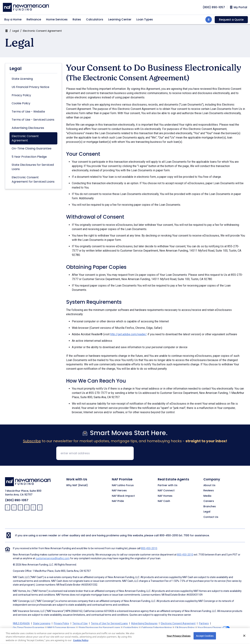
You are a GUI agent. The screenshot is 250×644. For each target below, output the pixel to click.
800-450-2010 (169, 535)
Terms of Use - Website (28, 112)
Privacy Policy (21, 95)
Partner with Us (168, 485)
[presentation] (164, 454)
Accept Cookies (205, 639)
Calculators (95, 19)
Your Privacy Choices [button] (209, 628)
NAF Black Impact (123, 496)
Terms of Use (80, 623)
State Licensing (22, 79)
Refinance (34, 19)
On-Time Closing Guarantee (32, 148)
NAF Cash (164, 501)
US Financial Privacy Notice (30, 87)
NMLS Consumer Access (61, 628)
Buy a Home (13, 19)
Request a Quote (231, 20)
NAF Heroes (119, 491)
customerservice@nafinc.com (53, 558)
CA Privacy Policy (185, 628)
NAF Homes (165, 496)
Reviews (209, 491)
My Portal (238, 7)
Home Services (57, 19)
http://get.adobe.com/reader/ (128, 334)
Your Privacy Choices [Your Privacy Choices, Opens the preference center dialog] (179, 639)
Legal (16, 31)
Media (207, 496)
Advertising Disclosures (28, 128)
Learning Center (120, 19)
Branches (210, 507)
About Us (209, 485)
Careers (209, 501)
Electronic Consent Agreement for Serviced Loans (33, 179)
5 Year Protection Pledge (29, 157)
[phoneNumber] (214, 7)
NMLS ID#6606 (21, 623)
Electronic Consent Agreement (25, 138)
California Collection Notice (157, 628)
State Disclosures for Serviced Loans (33, 167)
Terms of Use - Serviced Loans (33, 120)
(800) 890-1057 (17, 500)
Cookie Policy (21, 103)
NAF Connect (166, 491)
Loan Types (145, 19)
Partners (204, 623)
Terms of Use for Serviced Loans (109, 623)
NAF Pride (118, 501)
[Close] (244, 639)
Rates (77, 19)
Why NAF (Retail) (77, 485)
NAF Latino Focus (123, 485)
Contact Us (211, 517)
